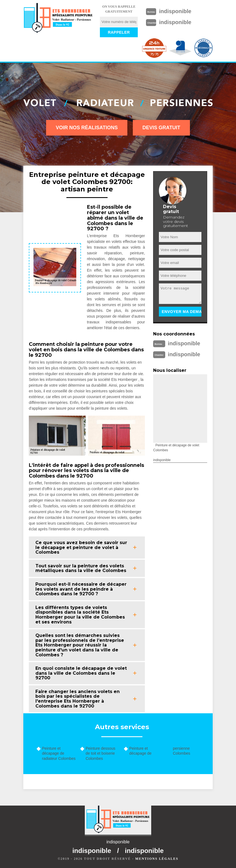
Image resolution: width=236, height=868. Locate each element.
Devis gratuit (161, 128)
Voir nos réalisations (87, 128)
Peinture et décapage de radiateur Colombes (59, 753)
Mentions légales (157, 859)
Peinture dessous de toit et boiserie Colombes (100, 753)
